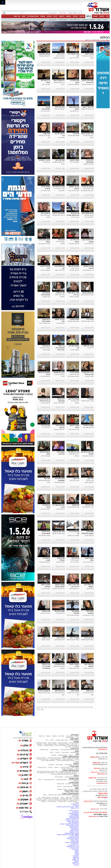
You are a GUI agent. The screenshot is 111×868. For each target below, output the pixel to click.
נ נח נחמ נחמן (60, 691)
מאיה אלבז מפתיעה (73, 321)
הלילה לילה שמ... (74, 58)
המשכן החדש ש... (45, 270)
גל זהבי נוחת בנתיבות (59, 215)
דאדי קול (47, 479)
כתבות (77, 755)
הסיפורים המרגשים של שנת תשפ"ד (67, 773)
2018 (68, 707)
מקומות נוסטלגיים (73, 780)
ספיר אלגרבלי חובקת (58, 534)
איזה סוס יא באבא (59, 532)
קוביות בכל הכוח (74, 399)
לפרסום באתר (52, 13)
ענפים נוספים (75, 752)
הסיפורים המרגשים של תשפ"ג (57, 758)
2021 (80, 707)
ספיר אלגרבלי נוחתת (88, 321)
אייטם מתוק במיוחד (45, 56)
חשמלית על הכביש (59, 403)
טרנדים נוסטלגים (50, 780)
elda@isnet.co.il (102, 774)
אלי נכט (77, 865)
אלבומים (76, 763)
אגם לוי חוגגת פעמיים (87, 640)
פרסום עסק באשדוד (73, 821)
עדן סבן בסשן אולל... (44, 562)
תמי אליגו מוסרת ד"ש (73, 615)
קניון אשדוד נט (52, 801)
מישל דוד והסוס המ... (44, 244)
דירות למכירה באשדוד (72, 819)
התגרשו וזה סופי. (73, 266)
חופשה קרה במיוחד (73, 536)
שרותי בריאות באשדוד (72, 825)
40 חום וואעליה (60, 664)
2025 (38, 709)
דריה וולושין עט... (74, 111)
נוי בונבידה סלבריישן (88, 84)
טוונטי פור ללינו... (45, 456)
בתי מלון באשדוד (74, 811)
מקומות (92, 20)
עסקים (68, 16)
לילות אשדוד (68, 765)
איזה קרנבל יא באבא (59, 589)
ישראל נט (76, 805)
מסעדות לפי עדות (61, 746)
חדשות (102, 16)
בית (107, 16)
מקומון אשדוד (75, 815)
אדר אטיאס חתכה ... (88, 270)
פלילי (52, 740)
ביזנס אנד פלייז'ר (74, 297)
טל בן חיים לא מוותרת (87, 109)
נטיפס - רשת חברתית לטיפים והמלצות (68, 807)
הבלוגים (76, 776)
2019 (72, 707)
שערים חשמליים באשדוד (72, 833)
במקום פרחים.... (74, 350)
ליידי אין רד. (90, 348)
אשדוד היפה (75, 767)
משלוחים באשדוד (74, 816)
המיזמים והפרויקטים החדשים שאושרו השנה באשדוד (64, 795)
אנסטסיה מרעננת (59, 109)
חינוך (24, 16)
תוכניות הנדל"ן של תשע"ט (51, 799)
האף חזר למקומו (89, 164)
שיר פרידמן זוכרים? (88, 507)
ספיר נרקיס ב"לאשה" (87, 401)
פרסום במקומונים (74, 813)
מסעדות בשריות (74, 743)
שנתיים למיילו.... (74, 372)
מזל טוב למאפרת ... (73, 244)
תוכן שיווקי (76, 784)
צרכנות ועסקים (74, 782)
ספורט (95, 16)
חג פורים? (61, 240)
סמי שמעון (76, 857)
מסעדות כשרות (49, 746)
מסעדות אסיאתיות (64, 744)
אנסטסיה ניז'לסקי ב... (73, 84)
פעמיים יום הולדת (88, 187)
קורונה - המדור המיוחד (72, 791)
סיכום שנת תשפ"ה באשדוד (70, 793)
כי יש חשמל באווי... (74, 589)
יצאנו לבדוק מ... (89, 376)
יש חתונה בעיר (45, 213)
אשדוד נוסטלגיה (74, 778)
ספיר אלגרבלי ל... (45, 191)
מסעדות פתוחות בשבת (50, 744)
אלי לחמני (76, 858)
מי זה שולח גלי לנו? (45, 323)
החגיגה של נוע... (45, 589)
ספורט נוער (65, 752)
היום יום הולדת (89, 638)
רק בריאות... (89, 691)
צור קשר (17, 16)
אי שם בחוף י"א (60, 613)
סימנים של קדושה (59, 213)
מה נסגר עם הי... (89, 536)
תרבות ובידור (75, 748)
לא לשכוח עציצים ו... (59, 429)
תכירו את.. (90, 479)
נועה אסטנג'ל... (46, 297)
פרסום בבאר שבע (74, 823)
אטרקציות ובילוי (68, 787)
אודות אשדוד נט (33, 16)
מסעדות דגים (52, 743)
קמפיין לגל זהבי (75, 162)
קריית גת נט (75, 849)
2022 (84, 707)
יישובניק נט (75, 812)
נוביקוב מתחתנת (45, 54)
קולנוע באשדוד (44, 750)
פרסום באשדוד (74, 836)
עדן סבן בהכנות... (45, 403)
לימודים (68, 784)
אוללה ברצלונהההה (44, 536)
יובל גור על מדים (45, 613)
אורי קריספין (92, 778)
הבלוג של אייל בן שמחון (72, 777)
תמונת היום (60, 765)
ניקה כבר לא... (45, 425)
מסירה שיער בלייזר (74, 191)
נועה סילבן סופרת (74, 668)
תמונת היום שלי (88, 425)
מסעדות (76, 741)
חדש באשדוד (60, 784)
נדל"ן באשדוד (75, 804)
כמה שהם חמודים (60, 482)
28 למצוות (76, 505)
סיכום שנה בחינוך (68, 759)
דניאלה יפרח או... (45, 111)
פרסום (77, 852)
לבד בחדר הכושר (88, 107)
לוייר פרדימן (90, 505)
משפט (43, 16)
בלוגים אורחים (59, 777)
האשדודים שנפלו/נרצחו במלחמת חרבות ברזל (64, 774)
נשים (77, 797)
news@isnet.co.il (102, 783)
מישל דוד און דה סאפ (73, 640)
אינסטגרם (51, 765)
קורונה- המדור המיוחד (72, 792)
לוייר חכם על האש (88, 134)
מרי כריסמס (46, 638)
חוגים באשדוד (54, 750)
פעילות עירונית (65, 767)
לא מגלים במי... (60, 323)
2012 (46, 707)
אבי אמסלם (75, 860)
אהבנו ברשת (70, 797)
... (64, 352)
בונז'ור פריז (90, 319)
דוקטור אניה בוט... (45, 509)
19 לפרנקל (75, 558)
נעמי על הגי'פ (46, 84)
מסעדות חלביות (63, 743)
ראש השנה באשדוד (66, 799)
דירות (55, 16)
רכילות (89, 16)
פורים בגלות (47, 162)
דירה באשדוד (75, 844)
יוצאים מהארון (63, 20)
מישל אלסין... (90, 589)
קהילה (75, 16)
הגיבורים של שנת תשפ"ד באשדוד (69, 771)
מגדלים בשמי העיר (88, 427)
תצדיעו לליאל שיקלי (44, 693)
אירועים (77, 765)
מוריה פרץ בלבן (75, 480)
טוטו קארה (46, 134)
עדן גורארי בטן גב (89, 668)
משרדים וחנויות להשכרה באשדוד (69, 824)
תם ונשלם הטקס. (88, 293)
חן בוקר (77, 855)
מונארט (77, 853)
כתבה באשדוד (74, 841)
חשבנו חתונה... (74, 319)
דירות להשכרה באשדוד (72, 820)
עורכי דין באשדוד (62, 789)
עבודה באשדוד (74, 840)
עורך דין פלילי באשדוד (72, 847)
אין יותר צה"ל (46, 427)
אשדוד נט (106, 40)
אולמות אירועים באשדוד (72, 843)
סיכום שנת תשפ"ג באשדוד (71, 757)
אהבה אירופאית (88, 346)
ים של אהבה (46, 346)
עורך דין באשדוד (74, 848)
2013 (50, 707)
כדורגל (52, 752)
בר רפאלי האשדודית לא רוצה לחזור (60, 348)
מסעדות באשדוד (74, 817)
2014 (53, 707)
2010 (38, 707)
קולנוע (49, 16)
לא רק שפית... (60, 293)
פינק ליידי (76, 134)
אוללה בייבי (61, 138)
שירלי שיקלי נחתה (74, 429)
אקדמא (77, 861)
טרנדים (59, 787)
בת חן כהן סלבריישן (74, 507)
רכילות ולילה (97, 40)
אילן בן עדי (76, 856)
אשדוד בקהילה (74, 766)
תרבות (82, 16)
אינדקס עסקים (46, 797)
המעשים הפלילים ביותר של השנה (58, 800)
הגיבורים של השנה (73, 758)
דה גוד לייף (61, 54)
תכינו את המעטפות (88, 456)
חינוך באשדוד (62, 801)
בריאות (57, 767)
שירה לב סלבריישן (59, 187)
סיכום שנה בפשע (56, 759)
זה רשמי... (76, 479)
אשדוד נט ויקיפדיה (73, 837)
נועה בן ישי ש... (75, 217)
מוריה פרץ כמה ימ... (88, 615)
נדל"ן (47, 740)
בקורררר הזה (75, 638)
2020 (76, 707)
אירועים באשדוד (74, 827)
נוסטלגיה (53, 755)
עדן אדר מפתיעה (44, 160)
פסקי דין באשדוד (74, 789)
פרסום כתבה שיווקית (73, 839)
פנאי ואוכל (56, 797)
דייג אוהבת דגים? (59, 80)
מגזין (77, 754)
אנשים (99, 20)
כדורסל (58, 752)
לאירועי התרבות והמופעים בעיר (70, 750)
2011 (42, 707)
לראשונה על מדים (44, 691)
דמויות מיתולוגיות (62, 780)
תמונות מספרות (63, 755)
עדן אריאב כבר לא (88, 562)
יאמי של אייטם (60, 562)
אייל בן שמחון (75, 808)
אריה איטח (76, 864)
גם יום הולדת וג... (89, 244)
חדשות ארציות (75, 740)
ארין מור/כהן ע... (60, 509)
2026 (42, 709)
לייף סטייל (76, 785)
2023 (87, 707)
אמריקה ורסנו (60, 160)
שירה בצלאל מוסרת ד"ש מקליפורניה (46, 666)
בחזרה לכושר (89, 54)
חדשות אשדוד (74, 739)
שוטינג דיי (90, 399)
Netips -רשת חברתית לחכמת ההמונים (68, 835)
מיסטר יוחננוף (74, 160)
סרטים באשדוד (73, 801)
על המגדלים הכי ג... (44, 376)
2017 (65, 707)
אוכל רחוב (68, 747)
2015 (57, 707)
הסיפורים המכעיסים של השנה (66, 761)
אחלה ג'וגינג (61, 638)
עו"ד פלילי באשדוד (73, 845)
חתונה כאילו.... (74, 691)
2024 (91, 707)
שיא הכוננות (46, 611)
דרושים (62, 16)
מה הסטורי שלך (75, 20)
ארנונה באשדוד (74, 831)
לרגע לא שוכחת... (59, 372)
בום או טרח (53, 20)
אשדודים (85, 20)
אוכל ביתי (74, 744)
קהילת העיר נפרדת (67, 769)
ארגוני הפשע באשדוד (62, 740)
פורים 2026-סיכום (88, 213)
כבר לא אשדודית (74, 452)
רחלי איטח (76, 862)
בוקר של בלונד (60, 107)
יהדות (63, 797)
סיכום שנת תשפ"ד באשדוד (71, 770)
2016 (61, 707)
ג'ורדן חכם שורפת (60, 640)
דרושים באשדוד (74, 828)
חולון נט (76, 851)
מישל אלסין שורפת (74, 136)
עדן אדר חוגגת (46, 640)
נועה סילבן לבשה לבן (87, 295)
